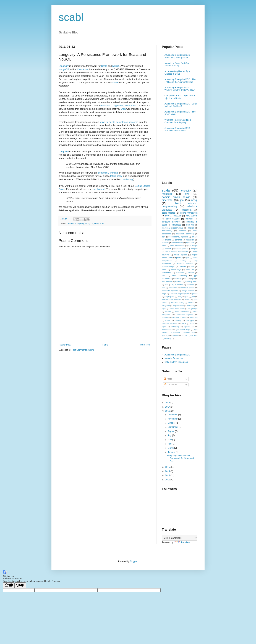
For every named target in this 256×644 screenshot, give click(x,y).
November (173, 419)
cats (163, 288)
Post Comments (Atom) (83, 350)
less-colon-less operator (171, 300)
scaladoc (165, 317)
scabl (71, 17)
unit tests (194, 335)
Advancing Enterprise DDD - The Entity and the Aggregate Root (180, 81)
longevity (80, 223)
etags (164, 294)
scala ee (190, 270)
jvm (188, 258)
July (170, 435)
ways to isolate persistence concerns (119, 122)
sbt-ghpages (193, 309)
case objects (181, 249)
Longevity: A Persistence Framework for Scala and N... (180, 458)
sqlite (164, 327)
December (173, 415)
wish (123, 109)
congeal (194, 249)
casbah (168, 249)
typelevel (176, 335)
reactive (165, 243)
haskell (191, 228)
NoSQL (116, 66)
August (171, 431)
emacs (195, 237)
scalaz (191, 273)
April (170, 444)
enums (168, 240)
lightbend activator (171, 222)
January (172, 452)
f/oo (167, 216)
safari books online (177, 309)
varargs (178, 279)
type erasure (176, 332)
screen (168, 320)
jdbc (187, 297)
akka (164, 246)
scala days (176, 270)
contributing (127, 179)
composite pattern (188, 288)
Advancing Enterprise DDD (177, 355)
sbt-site (168, 312)
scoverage (194, 317)
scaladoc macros (179, 317)
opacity (183, 261)
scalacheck (167, 273)
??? (187, 279)
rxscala (183, 267)
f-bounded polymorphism (179, 294)
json (193, 297)
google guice (169, 297)
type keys (190, 243)
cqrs (164, 237)
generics (178, 240)
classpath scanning (185, 234)
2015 (168, 467)
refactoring (191, 306)
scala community (182, 312)
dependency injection (179, 237)
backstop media (191, 282)
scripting (178, 320)
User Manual (98, 189)
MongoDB (64, 69)
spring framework (189, 213)
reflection (177, 216)
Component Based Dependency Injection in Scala (180, 97)
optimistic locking (177, 303)
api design (193, 246)
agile (193, 279)
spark (192, 324)
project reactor (178, 306)
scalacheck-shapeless (185, 315)
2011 (168, 480)
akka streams (167, 282)
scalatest (180, 273)
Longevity (64, 66)
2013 (168, 475)
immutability (167, 231)
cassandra (71, 223)
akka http (190, 225)
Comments (170, 384)
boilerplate (191, 285)
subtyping (175, 327)
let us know (116, 176)
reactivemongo (168, 267)
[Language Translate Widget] (180, 538)
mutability (190, 240)
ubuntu (185, 335)
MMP (115, 83)
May (170, 440)
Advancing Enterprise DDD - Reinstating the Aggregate (178, 56)
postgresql (166, 306)
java (187, 194)
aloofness (179, 282)
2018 (168, 403)
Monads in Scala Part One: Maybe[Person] (177, 64)
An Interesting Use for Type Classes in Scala (177, 73)
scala (102, 223)
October (172, 423)
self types (190, 320)
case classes (173, 219)
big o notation (178, 285)
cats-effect (173, 288)
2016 (168, 411)
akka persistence (177, 246)
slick (164, 276)
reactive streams (185, 264)
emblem (189, 219)
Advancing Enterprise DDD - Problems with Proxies (178, 129)
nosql (97, 223)
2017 (168, 407)
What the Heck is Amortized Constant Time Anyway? (178, 121)
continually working (108, 173)
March (171, 448)
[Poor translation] (20, 585)
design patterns (188, 291)
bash (167, 285)
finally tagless (181, 255)
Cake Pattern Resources (176, 362)
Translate (182, 542)
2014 (168, 471)
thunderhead (167, 330)
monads (182, 231)
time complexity (180, 276)
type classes (177, 243)
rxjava (164, 309)
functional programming (172, 228)
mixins (187, 300)
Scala (104, 66)
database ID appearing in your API (118, 105)
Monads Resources (174, 358)
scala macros (169, 213)
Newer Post (65, 345)
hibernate (167, 200)
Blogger (134, 561)
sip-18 (184, 324)
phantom (191, 303)
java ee (179, 258)
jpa (182, 200)
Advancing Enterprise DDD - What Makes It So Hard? (181, 105)
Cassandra (83, 69)
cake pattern (191, 216)
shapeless (176, 225)
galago (195, 294)
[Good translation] (9, 585)
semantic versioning (170, 324)
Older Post (145, 345)
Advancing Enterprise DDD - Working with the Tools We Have (180, 89)
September (173, 427)
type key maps (189, 332)
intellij (180, 297)
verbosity (168, 338)
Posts (168, 379)
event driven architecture (177, 252)
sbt (192, 267)
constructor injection (170, 291)
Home (105, 345)
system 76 (189, 327)
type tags (165, 335)
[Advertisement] (105, 334)
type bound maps (183, 330)
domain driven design (176, 197)
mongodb (89, 223)
